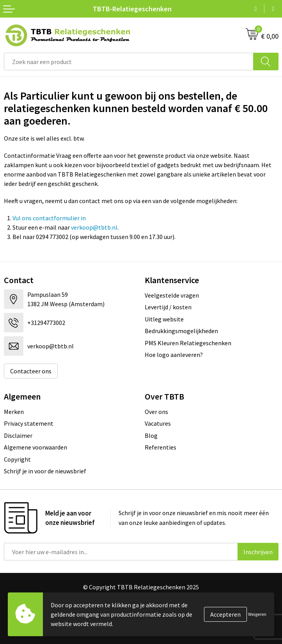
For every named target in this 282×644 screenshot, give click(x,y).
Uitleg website (164, 319)
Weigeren (257, 614)
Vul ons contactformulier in (49, 218)
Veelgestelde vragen (172, 295)
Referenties (161, 447)
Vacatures (158, 423)
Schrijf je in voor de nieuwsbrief (45, 471)
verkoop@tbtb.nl (94, 227)
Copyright (17, 459)
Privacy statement (29, 423)
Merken (14, 412)
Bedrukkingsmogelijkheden (181, 331)
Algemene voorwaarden (35, 447)
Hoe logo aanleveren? (174, 355)
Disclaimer (18, 435)
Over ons (156, 412)
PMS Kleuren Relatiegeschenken (188, 343)
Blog (151, 435)
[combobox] (129, 62)
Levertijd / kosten (168, 307)
